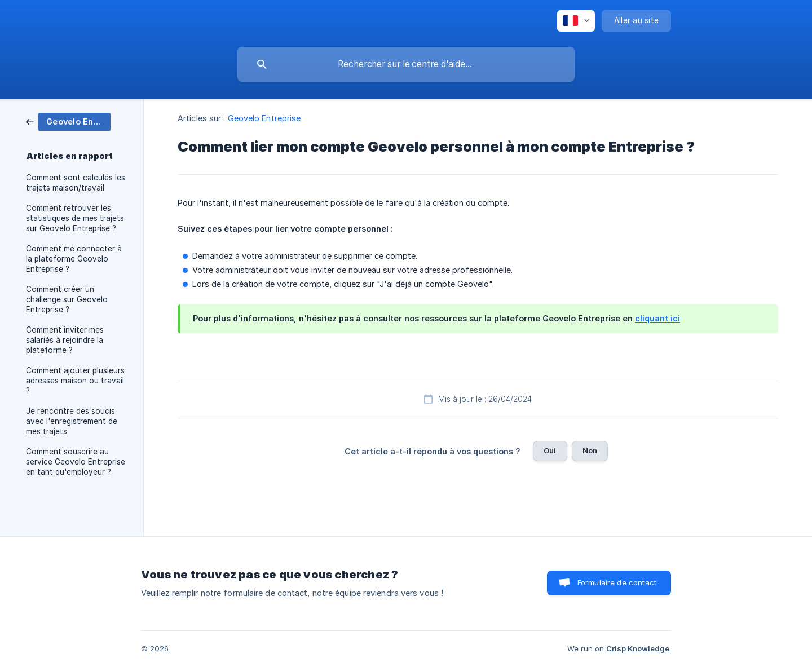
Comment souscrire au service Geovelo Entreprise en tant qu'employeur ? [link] (76, 462)
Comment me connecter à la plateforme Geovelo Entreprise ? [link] (74, 259)
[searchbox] (406, 64)
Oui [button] (550, 450)
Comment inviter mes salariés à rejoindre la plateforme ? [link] (65, 340)
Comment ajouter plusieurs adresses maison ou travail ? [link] (75, 381)
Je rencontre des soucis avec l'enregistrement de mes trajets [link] (72, 421)
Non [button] (590, 450)
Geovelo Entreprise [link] (264, 118)
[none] (576, 21)
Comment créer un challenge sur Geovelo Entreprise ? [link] (67, 299)
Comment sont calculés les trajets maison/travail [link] (76, 183)
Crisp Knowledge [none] (638, 648)
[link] (68, 121)
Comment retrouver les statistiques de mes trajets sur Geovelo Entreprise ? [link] (75, 218)
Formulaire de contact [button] (617, 582)
